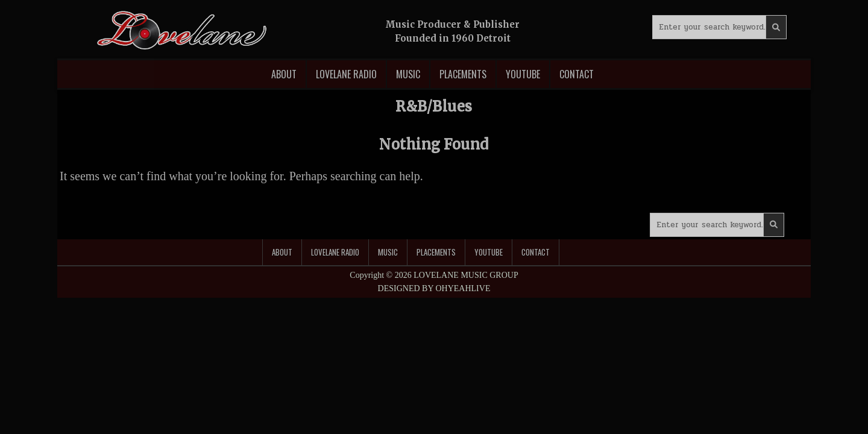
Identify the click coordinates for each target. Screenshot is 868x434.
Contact (577, 74)
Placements (463, 74)
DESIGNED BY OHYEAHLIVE (434, 288)
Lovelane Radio (346, 74)
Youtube (523, 74)
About (284, 74)
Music (408, 74)
